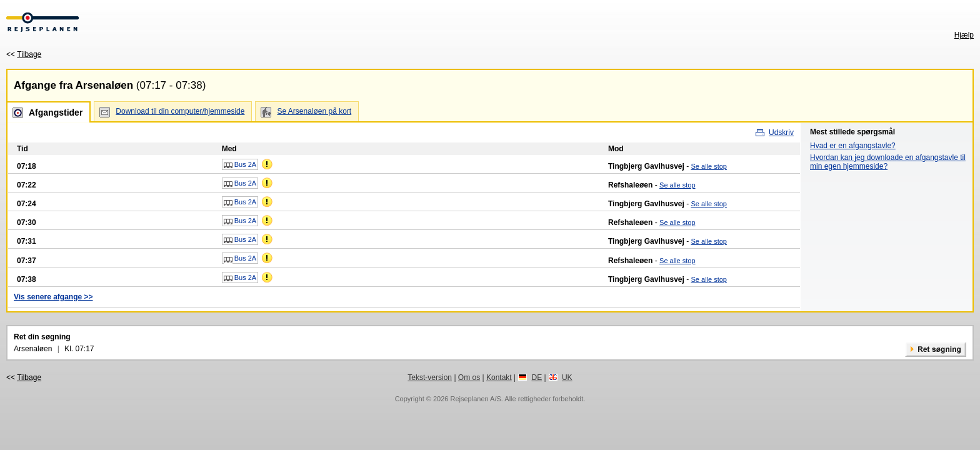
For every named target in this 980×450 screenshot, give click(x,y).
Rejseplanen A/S (475, 399)
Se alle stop (709, 166)
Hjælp (964, 35)
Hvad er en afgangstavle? (853, 146)
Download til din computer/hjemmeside (180, 111)
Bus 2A (240, 165)
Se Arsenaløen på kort (314, 111)
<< (24, 54)
